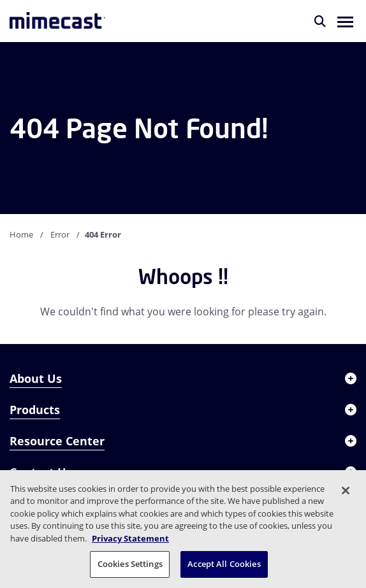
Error (60, 234)
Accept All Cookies (224, 564)
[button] (345, 21)
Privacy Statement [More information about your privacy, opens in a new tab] (130, 538)
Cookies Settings (130, 564)
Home (21, 234)
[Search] (320, 21)
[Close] (346, 491)
